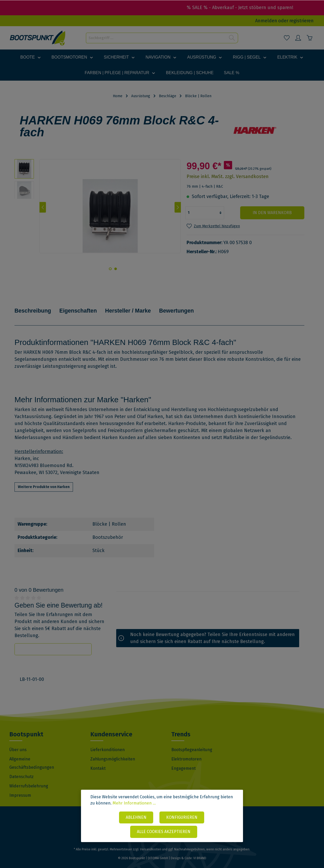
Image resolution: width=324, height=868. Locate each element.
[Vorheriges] (43, 207)
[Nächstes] (178, 207)
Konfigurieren (182, 818)
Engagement (183, 761)
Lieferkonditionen (108, 742)
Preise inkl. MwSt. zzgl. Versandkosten (228, 177)
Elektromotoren (186, 751)
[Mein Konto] (298, 38)
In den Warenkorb (273, 213)
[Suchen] (232, 38)
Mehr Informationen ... (134, 804)
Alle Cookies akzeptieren (164, 832)
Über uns (18, 742)
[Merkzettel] (287, 38)
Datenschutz (21, 769)
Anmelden (266, 21)
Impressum (20, 788)
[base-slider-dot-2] (110, 269)
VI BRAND (200, 851)
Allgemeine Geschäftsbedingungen (32, 756)
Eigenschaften (82, 307)
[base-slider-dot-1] (115, 269)
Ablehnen (136, 818)
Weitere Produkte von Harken (44, 479)
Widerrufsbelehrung (29, 778)
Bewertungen (185, 307)
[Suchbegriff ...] (156, 38)
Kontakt (98, 761)
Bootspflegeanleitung (192, 742)
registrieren (301, 21)
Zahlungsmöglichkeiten (113, 751)
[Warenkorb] (310, 38)
